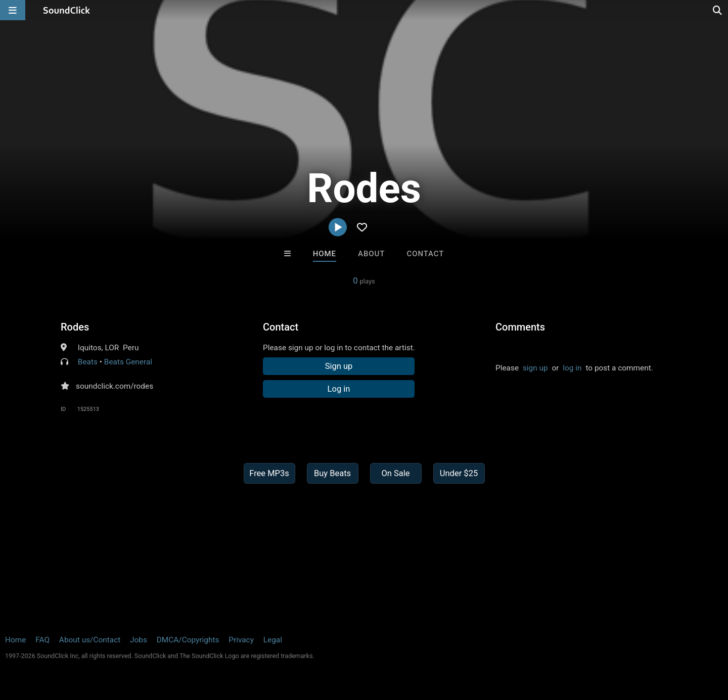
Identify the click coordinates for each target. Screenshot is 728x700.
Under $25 (459, 473)
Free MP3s (269, 473)
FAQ (42, 640)
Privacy (241, 640)
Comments (520, 327)
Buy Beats (332, 473)
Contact (425, 254)
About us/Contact (90, 640)
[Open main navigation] (13, 10)
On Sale (395, 473)
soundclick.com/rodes (115, 386)
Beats (88, 362)
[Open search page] (718, 10)
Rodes (75, 327)
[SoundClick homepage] (67, 10)
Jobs (139, 640)
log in (572, 368)
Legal (273, 640)
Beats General (128, 362)
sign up (535, 368)
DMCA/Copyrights (188, 640)
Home (325, 254)
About (371, 254)
